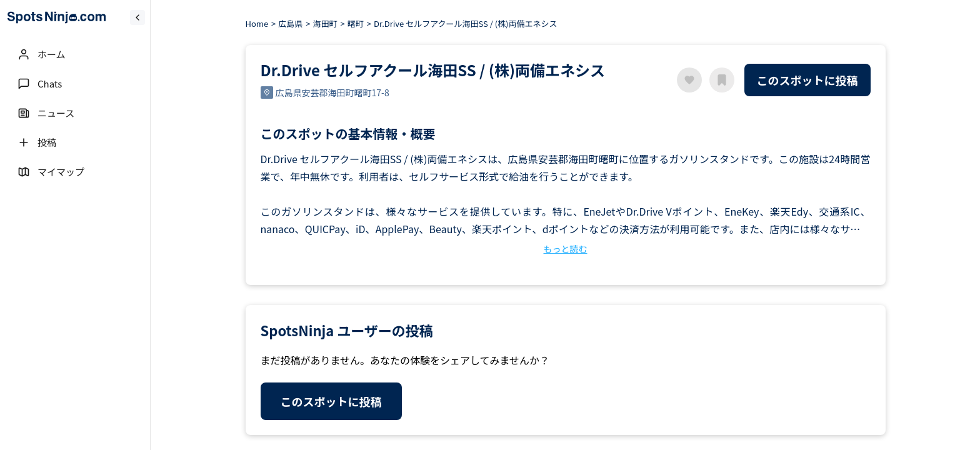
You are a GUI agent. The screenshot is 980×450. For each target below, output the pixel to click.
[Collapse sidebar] (137, 17)
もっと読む (566, 249)
